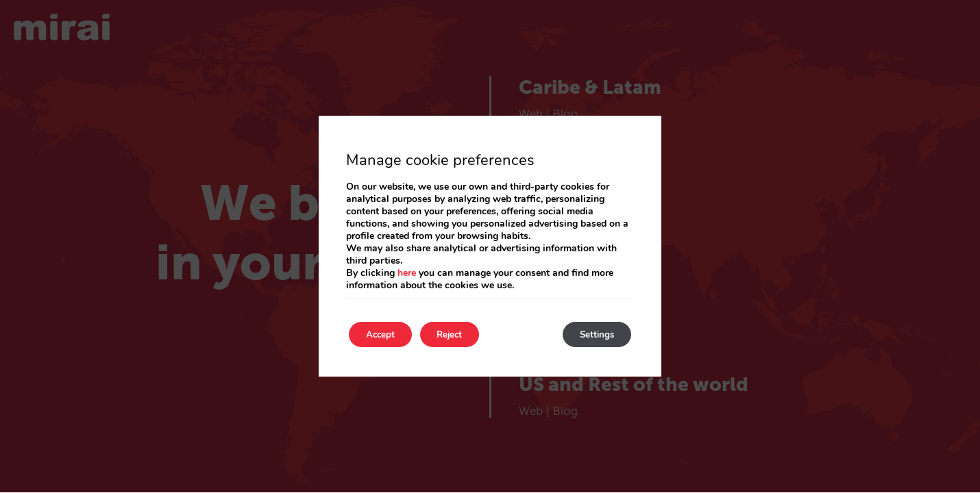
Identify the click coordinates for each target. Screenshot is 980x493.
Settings (592, 334)
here (407, 272)
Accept (384, 334)
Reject (463, 334)
